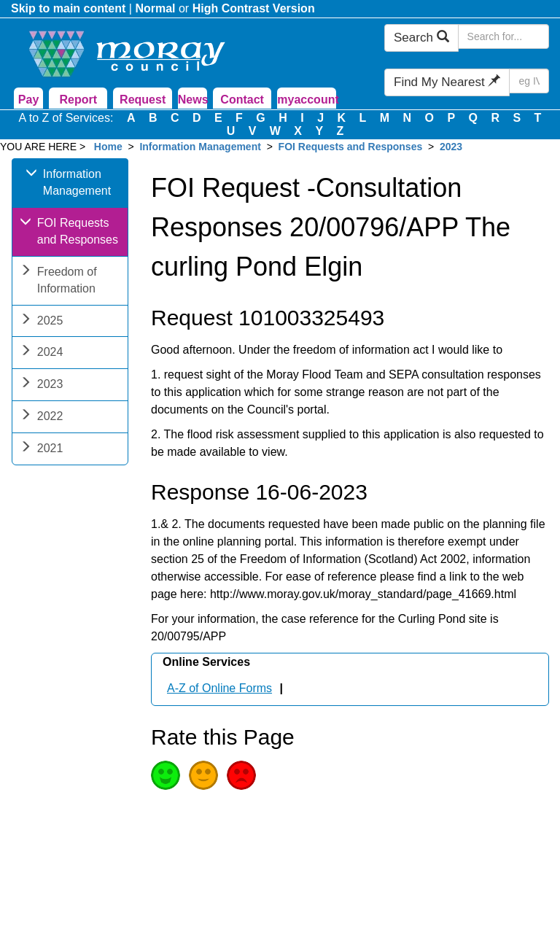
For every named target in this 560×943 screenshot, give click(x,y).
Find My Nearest (447, 82)
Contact (242, 100)
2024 (42, 353)
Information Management (200, 147)
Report (79, 100)
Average (203, 775)
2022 (42, 418)
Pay (28, 100)
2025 (42, 322)
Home (108, 147)
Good (166, 775)
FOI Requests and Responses (351, 147)
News (192, 100)
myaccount (306, 100)
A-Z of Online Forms (219, 688)
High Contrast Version (254, 8)
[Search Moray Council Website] (503, 36)
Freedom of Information (58, 282)
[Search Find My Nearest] (529, 81)
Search (421, 38)
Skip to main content (68, 8)
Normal (155, 8)
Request (143, 100)
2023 (451, 147)
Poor (241, 775)
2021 (42, 450)
